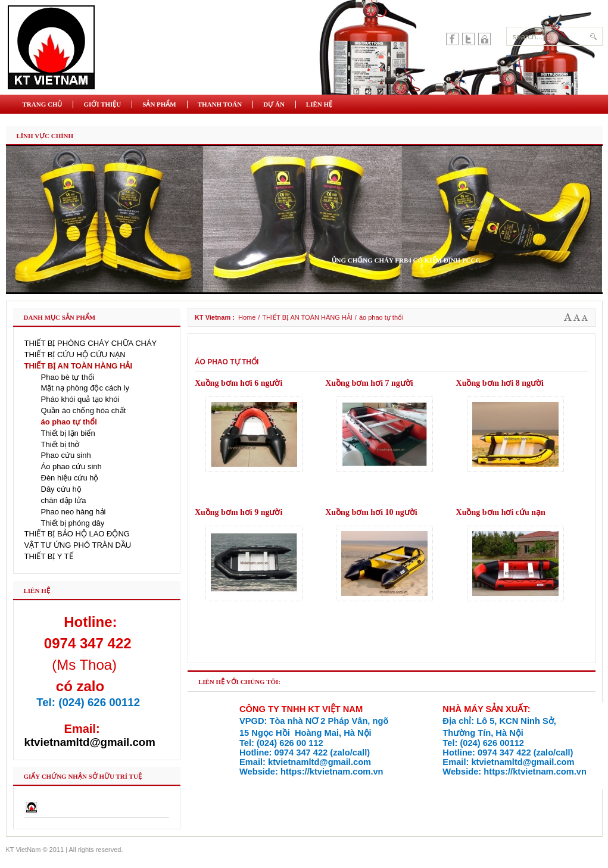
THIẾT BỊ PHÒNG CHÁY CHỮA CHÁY (91, 343)
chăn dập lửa (64, 500)
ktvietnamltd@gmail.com (90, 742)
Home (247, 317)
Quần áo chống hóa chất (84, 410)
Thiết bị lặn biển (68, 433)
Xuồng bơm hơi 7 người (369, 383)
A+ (568, 317)
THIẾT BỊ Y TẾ (49, 556)
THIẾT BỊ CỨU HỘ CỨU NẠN (75, 355)
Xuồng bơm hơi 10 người (371, 512)
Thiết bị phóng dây (73, 523)
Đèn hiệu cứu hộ (70, 478)
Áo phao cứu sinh (71, 466)
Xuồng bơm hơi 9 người (238, 512)
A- (585, 317)
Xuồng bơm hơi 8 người (500, 383)
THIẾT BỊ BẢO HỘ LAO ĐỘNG (77, 534)
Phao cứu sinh (66, 455)
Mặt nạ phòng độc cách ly (85, 388)
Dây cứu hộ (61, 489)
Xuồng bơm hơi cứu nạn (501, 512)
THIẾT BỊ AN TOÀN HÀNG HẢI (307, 317)
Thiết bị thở (60, 444)
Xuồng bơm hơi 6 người (238, 383)
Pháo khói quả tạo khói (80, 399)
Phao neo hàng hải (74, 512)
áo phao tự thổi (69, 422)
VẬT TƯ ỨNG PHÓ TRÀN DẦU (78, 545)
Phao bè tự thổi (68, 377)
